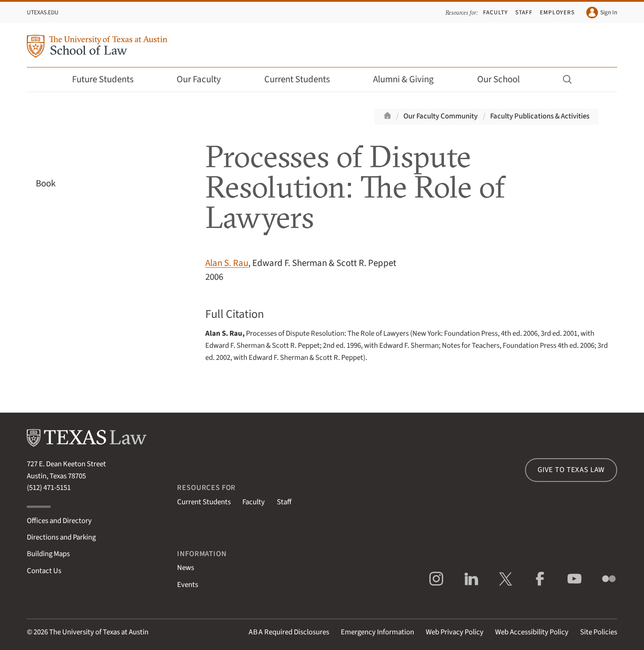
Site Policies (599, 632)
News (186, 568)
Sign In (602, 13)
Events (188, 585)
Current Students (303, 79)
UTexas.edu (43, 12)
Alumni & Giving (409, 79)
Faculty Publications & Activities (540, 116)
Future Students (109, 79)
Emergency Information (377, 632)
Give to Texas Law (571, 470)
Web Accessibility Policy (532, 632)
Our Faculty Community (441, 116)
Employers (557, 12)
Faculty (496, 12)
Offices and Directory (59, 521)
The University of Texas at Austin (99, 632)
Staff (524, 12)
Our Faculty (205, 79)
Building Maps (48, 554)
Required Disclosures (289, 632)
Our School (504, 79)
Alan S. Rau (227, 263)
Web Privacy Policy (455, 632)
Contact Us (44, 571)
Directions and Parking (61, 537)
